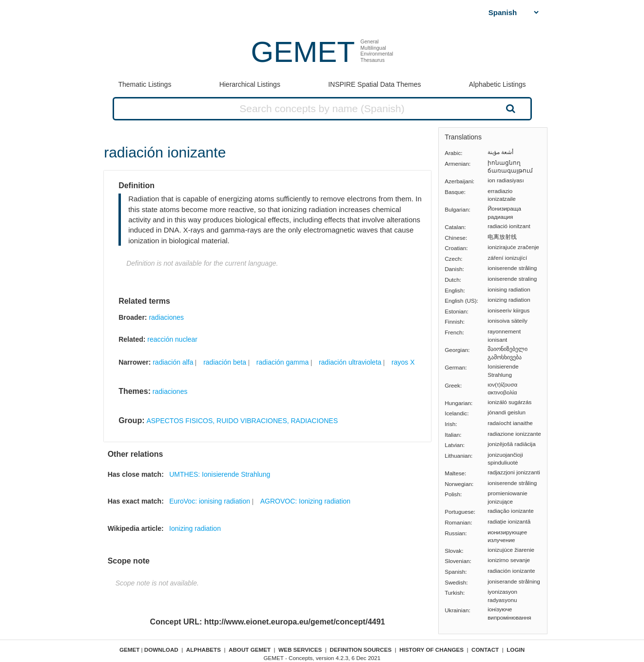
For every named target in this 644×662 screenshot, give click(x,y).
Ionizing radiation (195, 528)
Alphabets (204, 650)
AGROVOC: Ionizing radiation (305, 501)
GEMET (303, 52)
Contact (485, 650)
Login (516, 650)
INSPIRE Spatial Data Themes (374, 84)
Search (509, 108)
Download (161, 650)
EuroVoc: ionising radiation (210, 501)
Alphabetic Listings (498, 84)
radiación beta (225, 362)
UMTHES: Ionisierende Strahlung (220, 474)
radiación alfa (173, 362)
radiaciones (166, 317)
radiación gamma (283, 362)
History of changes (431, 650)
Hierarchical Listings (250, 84)
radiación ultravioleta (350, 362)
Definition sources (361, 650)
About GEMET (250, 650)
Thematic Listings (145, 84)
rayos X (403, 362)
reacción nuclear (172, 339)
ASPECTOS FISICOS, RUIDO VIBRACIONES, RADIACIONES (242, 421)
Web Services (300, 650)
